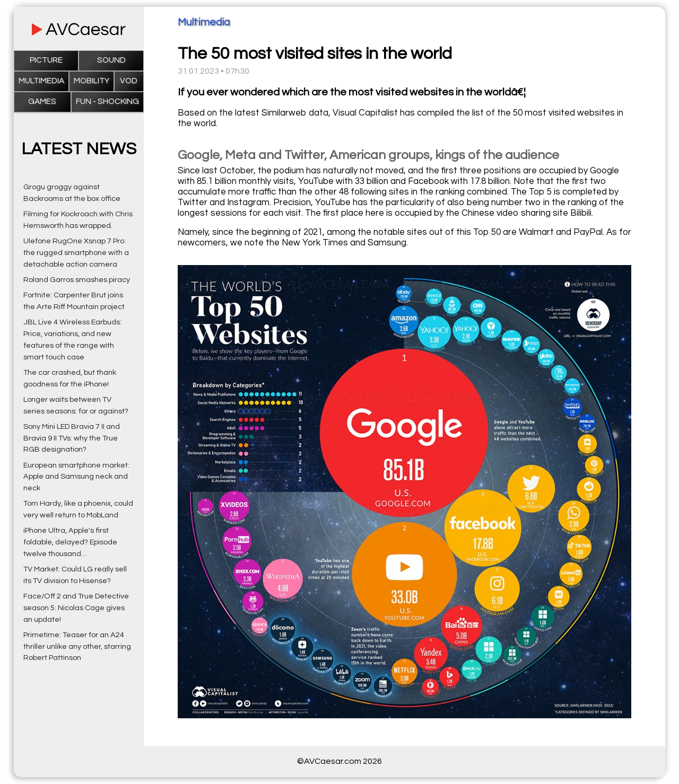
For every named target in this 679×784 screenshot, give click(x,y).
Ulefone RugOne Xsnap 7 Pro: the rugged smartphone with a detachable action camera (76, 253)
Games (42, 102)
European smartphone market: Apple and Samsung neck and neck (76, 477)
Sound (111, 60)
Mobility (92, 81)
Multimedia (41, 81)
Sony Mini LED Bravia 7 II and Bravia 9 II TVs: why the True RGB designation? (72, 438)
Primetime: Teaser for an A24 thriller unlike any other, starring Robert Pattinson (77, 646)
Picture (46, 60)
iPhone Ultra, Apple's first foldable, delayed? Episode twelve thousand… (70, 542)
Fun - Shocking (107, 102)
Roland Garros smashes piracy (77, 280)
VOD (129, 81)
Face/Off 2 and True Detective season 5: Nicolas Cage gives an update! (76, 608)
